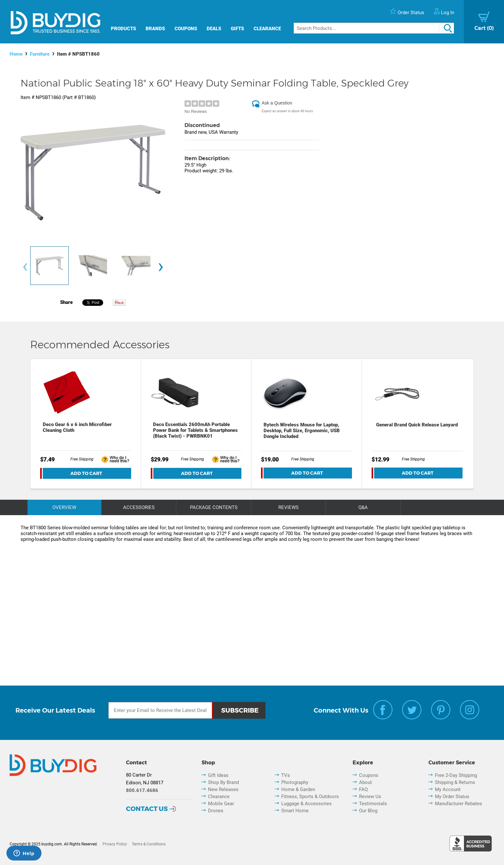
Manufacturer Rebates (459, 804)
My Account (448, 789)
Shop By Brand (223, 782)
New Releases (223, 789)
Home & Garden (298, 789)
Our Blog (368, 811)
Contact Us (147, 809)
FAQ (363, 789)
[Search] (374, 28)
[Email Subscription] (160, 710)
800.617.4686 (142, 790)
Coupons (186, 29)
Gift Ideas (218, 775)
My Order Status (452, 797)
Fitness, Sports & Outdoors (310, 797)
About (365, 782)
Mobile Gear (221, 804)
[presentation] (25, 267)
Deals (214, 29)
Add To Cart (86, 473)
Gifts (237, 29)
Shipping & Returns (455, 782)
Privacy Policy (115, 844)
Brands (155, 29)
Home (16, 54)
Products (123, 29)
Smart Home (295, 811)
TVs (286, 775)
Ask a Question (277, 103)
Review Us (370, 797)
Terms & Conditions (149, 844)
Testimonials (373, 804)
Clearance (267, 29)
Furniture (40, 54)
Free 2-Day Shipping (456, 775)
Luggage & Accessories (306, 804)
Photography (295, 782)
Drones (216, 811)
